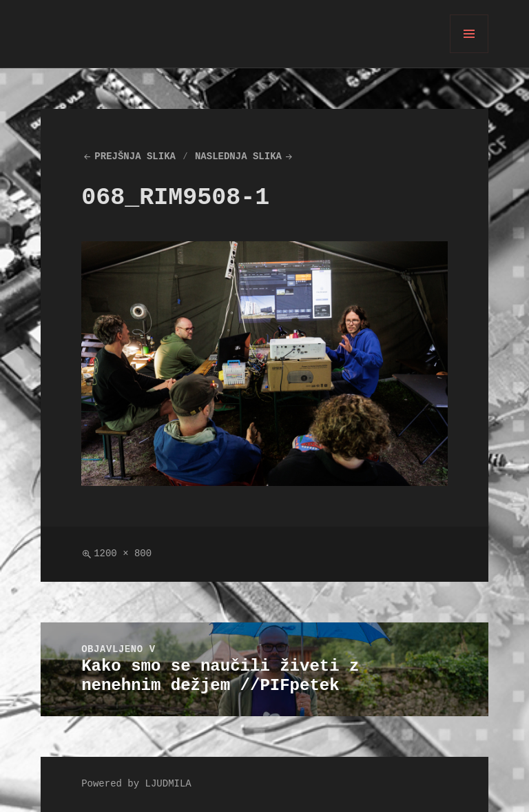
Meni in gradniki (469, 53)
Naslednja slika (238, 157)
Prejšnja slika (135, 157)
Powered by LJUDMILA (136, 784)
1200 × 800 (123, 554)
